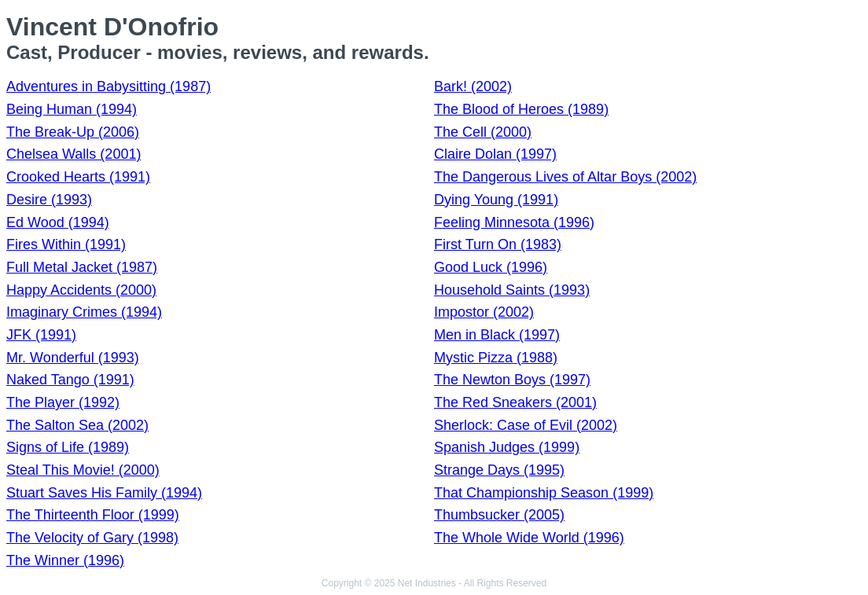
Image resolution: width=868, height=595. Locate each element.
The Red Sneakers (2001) (515, 402)
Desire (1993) (49, 200)
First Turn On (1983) (498, 244)
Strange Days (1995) (499, 470)
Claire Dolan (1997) (495, 154)
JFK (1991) (41, 335)
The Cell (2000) (483, 132)
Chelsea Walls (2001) (74, 154)
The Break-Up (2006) (73, 132)
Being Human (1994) (72, 109)
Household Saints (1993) (512, 290)
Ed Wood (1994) (58, 222)
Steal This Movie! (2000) (83, 470)
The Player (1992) (63, 402)
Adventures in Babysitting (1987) (108, 86)
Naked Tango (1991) (70, 380)
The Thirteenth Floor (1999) (93, 515)
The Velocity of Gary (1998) (92, 538)
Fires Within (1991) (66, 244)
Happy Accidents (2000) (81, 290)
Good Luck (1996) (491, 267)
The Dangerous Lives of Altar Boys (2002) (565, 177)
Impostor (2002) (484, 312)
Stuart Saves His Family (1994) (104, 493)
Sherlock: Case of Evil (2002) (526, 425)
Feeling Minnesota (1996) (514, 222)
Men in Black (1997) (497, 335)
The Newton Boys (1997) (512, 380)
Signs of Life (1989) (68, 447)
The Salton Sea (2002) (77, 425)
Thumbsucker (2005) (499, 515)
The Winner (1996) (65, 560)
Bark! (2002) (473, 86)
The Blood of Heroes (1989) (521, 109)
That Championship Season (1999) (544, 493)
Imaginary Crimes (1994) (84, 312)
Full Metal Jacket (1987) (82, 267)
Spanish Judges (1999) (507, 447)
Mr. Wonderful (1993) (73, 358)
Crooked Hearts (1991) (78, 177)
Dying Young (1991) (496, 200)
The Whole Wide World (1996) (529, 538)
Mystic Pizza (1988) (496, 358)
